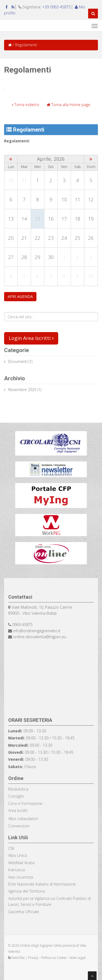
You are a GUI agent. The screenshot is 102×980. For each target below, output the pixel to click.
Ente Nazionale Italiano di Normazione (42, 884)
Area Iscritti (18, 810)
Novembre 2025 (22, 390)
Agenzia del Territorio (27, 891)
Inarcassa (16, 870)
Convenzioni (19, 826)
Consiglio (16, 796)
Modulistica (18, 789)
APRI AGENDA (20, 296)
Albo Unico (18, 855)
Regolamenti (17, 141)
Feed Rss (17, 958)
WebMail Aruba (21, 863)
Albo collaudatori (23, 819)
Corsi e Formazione (25, 803)
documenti (18, 361)
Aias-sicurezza (21, 877)
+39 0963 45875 (56, 7)
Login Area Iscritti (31, 338)
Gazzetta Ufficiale (24, 912)
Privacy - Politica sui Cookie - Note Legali (57, 958)
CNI (11, 848)
